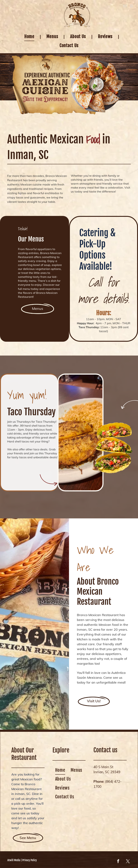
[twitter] (128, 862)
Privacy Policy (30, 860)
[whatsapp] (132, 6)
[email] (125, 6)
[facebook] (118, 862)
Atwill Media (14, 860)
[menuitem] (30, 37)
